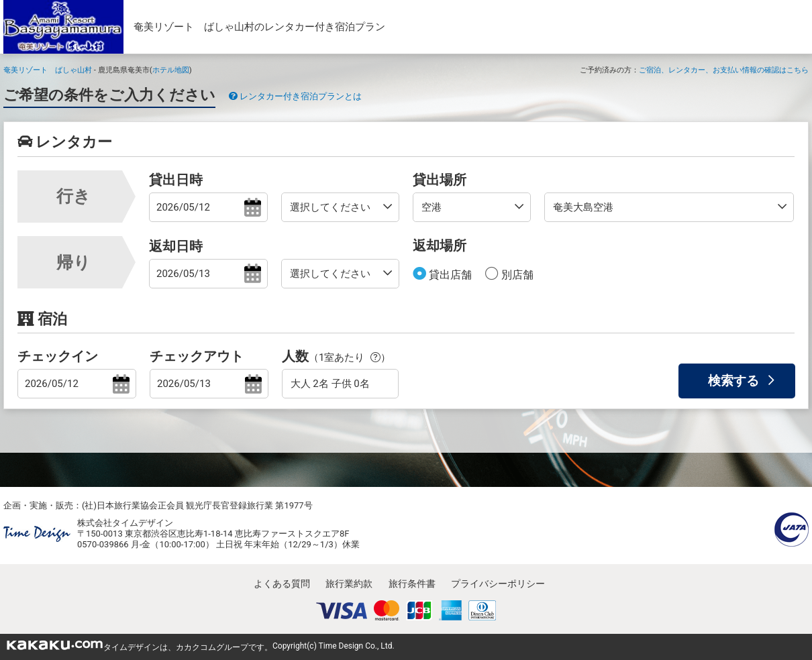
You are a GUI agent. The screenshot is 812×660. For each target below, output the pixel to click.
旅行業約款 (349, 584)
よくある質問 (282, 584)
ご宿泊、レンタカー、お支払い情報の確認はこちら (724, 70)
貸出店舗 (449, 275)
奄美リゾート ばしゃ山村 (48, 70)
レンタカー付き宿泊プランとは (295, 96)
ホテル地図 (171, 70)
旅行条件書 (412, 584)
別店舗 (516, 275)
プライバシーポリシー (498, 584)
